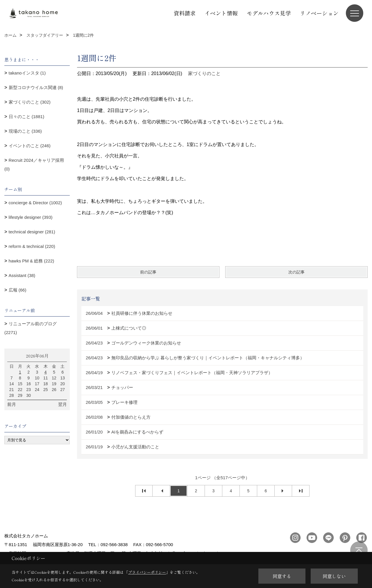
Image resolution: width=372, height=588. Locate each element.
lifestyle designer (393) (31, 217)
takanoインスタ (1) (27, 73)
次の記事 (296, 272)
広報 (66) (18, 290)
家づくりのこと (204, 73)
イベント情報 (221, 13)
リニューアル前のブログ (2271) (31, 328)
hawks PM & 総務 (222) (32, 261)
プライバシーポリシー (147, 572)
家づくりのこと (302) (30, 102)
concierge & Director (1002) (35, 203)
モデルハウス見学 (269, 13)
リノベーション (319, 13)
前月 (12, 404)
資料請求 (185, 13)
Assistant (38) (22, 275)
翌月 (62, 404)
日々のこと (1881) (27, 117)
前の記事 (148, 272)
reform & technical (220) (32, 246)
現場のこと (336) (25, 131)
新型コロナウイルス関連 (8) (36, 87)
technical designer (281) (32, 232)
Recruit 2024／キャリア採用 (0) (34, 165)
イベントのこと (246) (30, 146)
